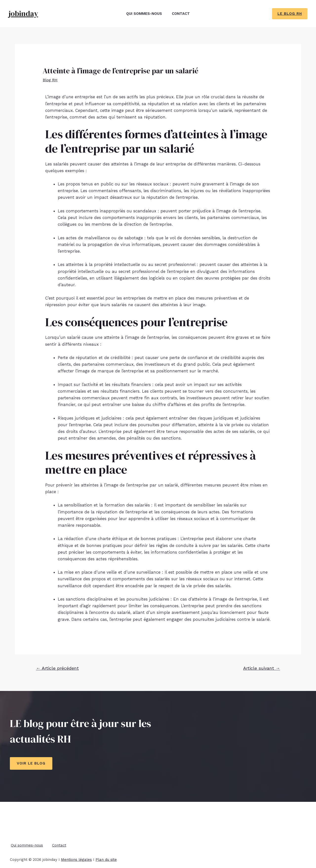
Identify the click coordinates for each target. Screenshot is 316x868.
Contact (182, 14)
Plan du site (106, 858)
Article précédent (57, 668)
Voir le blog (31, 763)
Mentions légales (76, 858)
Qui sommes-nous (143, 14)
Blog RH (51, 80)
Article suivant (262, 668)
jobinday (23, 13)
